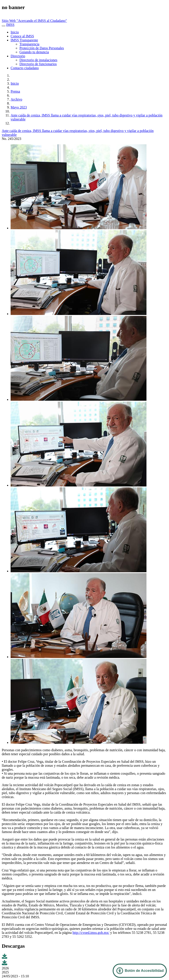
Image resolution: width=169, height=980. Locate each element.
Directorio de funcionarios (38, 64)
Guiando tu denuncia (34, 52)
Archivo (16, 99)
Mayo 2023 (19, 107)
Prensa (15, 91)
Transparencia (29, 44)
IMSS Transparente (24, 40)
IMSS (10, 25)
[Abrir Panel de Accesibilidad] (140, 971)
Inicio (15, 32)
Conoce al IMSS (22, 36)
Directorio (18, 56)
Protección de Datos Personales (42, 48)
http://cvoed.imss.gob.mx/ (91, 933)
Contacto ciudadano (25, 68)
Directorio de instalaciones (38, 60)
